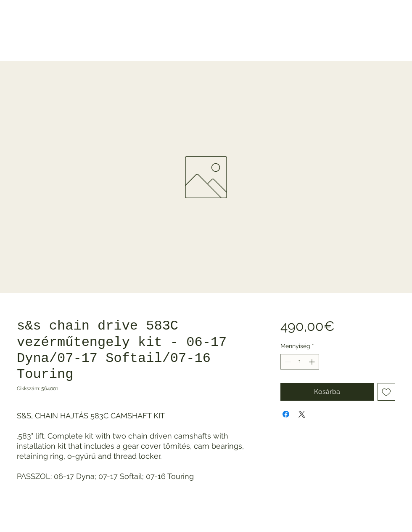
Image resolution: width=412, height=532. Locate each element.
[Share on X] (302, 414)
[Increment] (313, 362)
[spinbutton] (300, 362)
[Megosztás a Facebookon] (286, 414)
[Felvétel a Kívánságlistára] (386, 392)
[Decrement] (287, 362)
